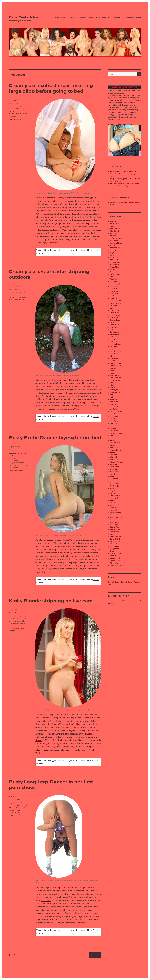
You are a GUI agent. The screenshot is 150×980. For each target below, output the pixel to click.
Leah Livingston (116, 411)
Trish (112, 551)
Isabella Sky (114, 354)
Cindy (112, 308)
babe (14, 453)
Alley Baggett (115, 231)
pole (21, 623)
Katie (112, 397)
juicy (17, 297)
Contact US (118, 18)
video (14, 116)
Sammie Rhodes (116, 517)
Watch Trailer (59, 18)
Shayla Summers (116, 529)
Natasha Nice (115, 472)
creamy (25, 295)
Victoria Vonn (115, 561)
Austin (112, 269)
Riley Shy (113, 503)
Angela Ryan (114, 250)
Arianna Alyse (115, 265)
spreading (21, 812)
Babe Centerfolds (23, 17)
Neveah (113, 474)
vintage (24, 300)
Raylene (113, 493)
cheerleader (17, 295)
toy (10, 116)
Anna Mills (114, 257)
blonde (12, 616)
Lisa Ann (113, 428)
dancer (12, 111)
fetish (11, 460)
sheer (11, 626)
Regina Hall (114, 498)
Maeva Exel (114, 440)
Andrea (112, 245)
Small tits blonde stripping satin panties (124, 184)
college (23, 616)
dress (17, 619)
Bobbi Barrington (116, 279)
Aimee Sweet (115, 224)
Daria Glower (115, 325)
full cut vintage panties (70, 553)
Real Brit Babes (127, 582)
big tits (15, 292)
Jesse (112, 373)
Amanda (113, 236)
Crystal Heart (115, 313)
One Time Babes (116, 486)
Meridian (113, 452)
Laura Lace (114, 407)
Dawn (112, 330)
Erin (111, 337)
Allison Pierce (115, 233)
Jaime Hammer (115, 363)
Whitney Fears (115, 563)
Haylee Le (113, 349)
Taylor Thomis (69, 380)
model (11, 465)
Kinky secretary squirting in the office (124, 186)
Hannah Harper (116, 344)
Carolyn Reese (115, 298)
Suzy (112, 534)
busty (22, 109)
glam (11, 621)
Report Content (134, 18)
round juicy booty (86, 402)
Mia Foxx (113, 455)
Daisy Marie (114, 318)
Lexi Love (113, 419)
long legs (23, 297)
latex (11, 623)
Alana (112, 226)
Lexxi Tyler (114, 421)
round (19, 300)
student (21, 626)
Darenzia (113, 322)
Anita (112, 255)
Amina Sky (114, 241)
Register (81, 18)
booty (22, 106)
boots (17, 616)
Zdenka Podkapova (117, 566)
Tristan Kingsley (116, 553)
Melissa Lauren (115, 448)
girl (27, 805)
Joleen (112, 385)
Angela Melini (115, 248)
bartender (16, 106)
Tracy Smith (114, 549)
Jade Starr (113, 361)
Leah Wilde (114, 414)
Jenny (112, 371)
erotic (22, 619)
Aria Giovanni (115, 262)
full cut (22, 460)
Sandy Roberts (115, 522)
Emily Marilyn (115, 334)
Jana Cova (113, 368)
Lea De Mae (114, 409)
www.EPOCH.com (123, 601)
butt (26, 109)
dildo (17, 111)
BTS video (82, 240)
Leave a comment (16, 119)
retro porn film (42, 750)
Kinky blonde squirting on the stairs (123, 172)
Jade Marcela (115, 359)
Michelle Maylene (116, 462)
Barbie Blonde (115, 274)
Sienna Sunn (115, 532)
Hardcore (113, 347)
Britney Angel (115, 284)
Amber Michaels (116, 238)
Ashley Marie (115, 267)
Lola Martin (114, 431)
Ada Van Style (115, 221)
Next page (98, 958)
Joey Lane (113, 383)
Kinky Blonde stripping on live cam (51, 601)
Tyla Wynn (114, 556)
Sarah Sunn (114, 525)
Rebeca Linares (115, 496)
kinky (11, 463)
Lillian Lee (114, 424)
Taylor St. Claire (116, 539)
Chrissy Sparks (115, 303)
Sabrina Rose (14, 613)
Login (90, 18)
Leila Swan (114, 416)
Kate (111, 395)
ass (10, 106)
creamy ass (51, 540)
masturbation (14, 114)
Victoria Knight (115, 558)
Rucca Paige (114, 510)
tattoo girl (93, 207)
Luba (112, 436)
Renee (112, 501)
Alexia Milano (115, 229)
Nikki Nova (46, 900)
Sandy (112, 520)
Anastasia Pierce (116, 243)
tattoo (11, 628)
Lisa (111, 426)
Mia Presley (114, 457)
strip (15, 626)
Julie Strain (114, 387)
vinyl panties (89, 223)
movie (22, 114)
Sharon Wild (114, 527)
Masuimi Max (115, 443)
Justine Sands (115, 392)
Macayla (113, 438)
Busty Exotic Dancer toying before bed (55, 438)
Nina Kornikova (116, 484)
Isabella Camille (116, 351)
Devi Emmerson (116, 332)
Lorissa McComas (116, 433)
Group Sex (114, 342)
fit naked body (75, 724)
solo (27, 114)
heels (15, 808)
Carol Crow (114, 296)
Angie (112, 253)
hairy (11, 808)
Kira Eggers (114, 399)
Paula (112, 489)
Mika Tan (113, 464)
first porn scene (19, 805)
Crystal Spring (115, 315)
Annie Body (114, 260)
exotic (22, 458)
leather (16, 623)
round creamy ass (56, 913)
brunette (12, 109)
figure (16, 460)
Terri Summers (14, 103)
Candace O (114, 289)
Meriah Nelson (115, 450)
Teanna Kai (114, 544)
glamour (17, 621)
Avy (111, 272)
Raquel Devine (63, 888)
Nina (112, 481)
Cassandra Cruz (115, 301)
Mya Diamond (115, 469)
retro (23, 465)
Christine (113, 306)
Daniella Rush (115, 320)
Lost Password (103, 18)
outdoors (12, 300)
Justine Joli (114, 390)
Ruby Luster (114, 508)
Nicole (112, 476)
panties (17, 465)
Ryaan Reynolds (116, 513)
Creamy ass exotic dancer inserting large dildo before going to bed (51, 88)
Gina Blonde (114, 339)
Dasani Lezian (115, 327)
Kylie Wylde (114, 404)
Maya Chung (114, 445)
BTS (18, 109)
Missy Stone (114, 467)
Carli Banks (114, 294)
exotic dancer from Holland (51, 198)
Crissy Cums (114, 310)
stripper (12, 815)
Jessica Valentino (116, 380)
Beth (112, 277)
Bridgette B (114, 282)
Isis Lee (113, 356)
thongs (17, 628)
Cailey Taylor (115, 286)
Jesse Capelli (114, 375)
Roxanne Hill (115, 505)
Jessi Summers (115, 378)
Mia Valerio (114, 460)
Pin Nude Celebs (114, 582)
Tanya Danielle (115, 537)
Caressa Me (114, 291)
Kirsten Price (115, 402)
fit (25, 619)
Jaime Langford (115, 366)
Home (71, 18)
